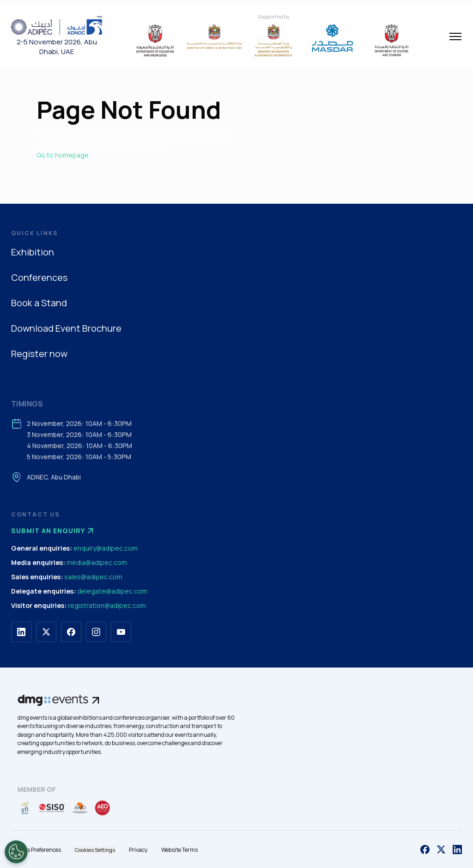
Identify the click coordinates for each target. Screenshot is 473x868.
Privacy (138, 850)
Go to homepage (63, 155)
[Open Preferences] (16, 852)
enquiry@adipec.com (106, 548)
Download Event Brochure (66, 328)
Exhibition (33, 252)
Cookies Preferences (36, 850)
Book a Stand (39, 303)
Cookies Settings (95, 850)
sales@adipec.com (93, 577)
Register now (39, 354)
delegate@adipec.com (112, 591)
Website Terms (179, 850)
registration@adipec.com (107, 605)
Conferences (39, 277)
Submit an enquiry (54, 531)
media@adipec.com (97, 562)
